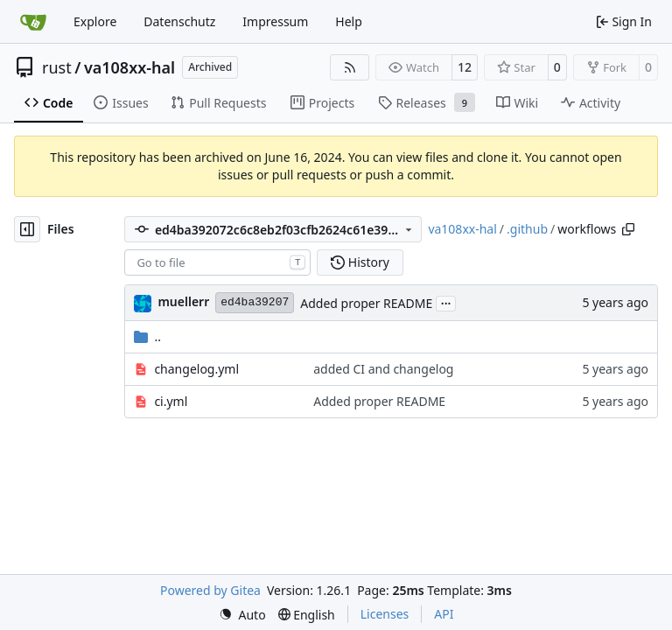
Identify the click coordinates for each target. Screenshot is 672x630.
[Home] (33, 22)
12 (465, 67)
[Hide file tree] (27, 229)
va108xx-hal (129, 67)
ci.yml (171, 401)
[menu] (242, 615)
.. (147, 336)
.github (527, 229)
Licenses (385, 614)
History (360, 262)
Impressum (275, 21)
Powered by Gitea (210, 590)
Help (349, 21)
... (446, 302)
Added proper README (366, 303)
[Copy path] (628, 229)
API (444, 614)
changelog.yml (196, 369)
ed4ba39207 (255, 302)
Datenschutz (179, 21)
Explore (95, 21)
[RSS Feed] (350, 67)
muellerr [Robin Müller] (183, 301)
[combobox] (217, 262)
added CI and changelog (383, 369)
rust (57, 67)
